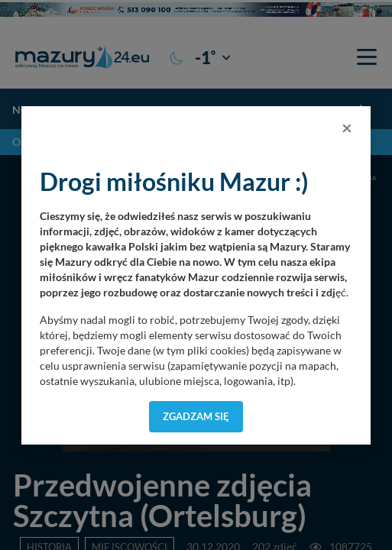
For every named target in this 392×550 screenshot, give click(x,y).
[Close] (347, 128)
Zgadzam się (196, 416)
